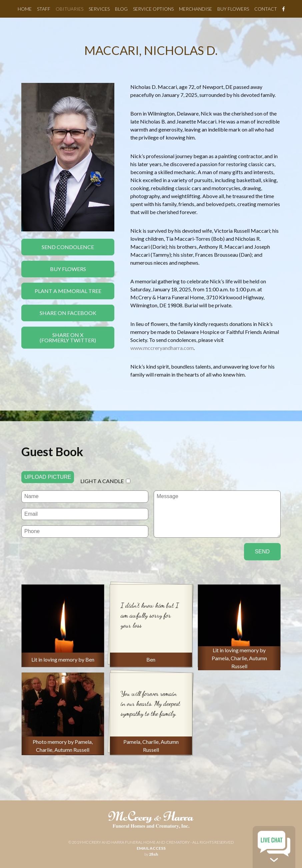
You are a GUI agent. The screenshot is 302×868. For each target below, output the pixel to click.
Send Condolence (68, 247)
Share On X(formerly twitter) (68, 337)
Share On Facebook (68, 313)
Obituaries (69, 9)
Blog (121, 9)
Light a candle (102, 481)
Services (99, 9)
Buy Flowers (233, 9)
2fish (153, 854)
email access (151, 848)
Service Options (153, 9)
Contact (266, 9)
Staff (44, 9)
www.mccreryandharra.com (162, 348)
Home (25, 9)
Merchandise (195, 9)
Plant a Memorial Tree (68, 291)
